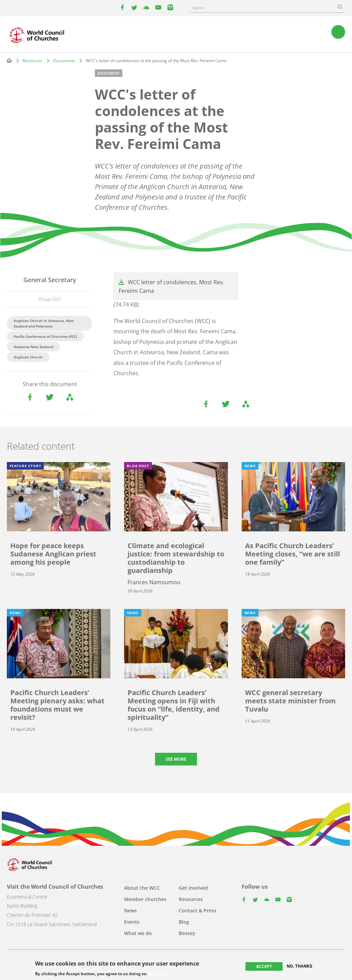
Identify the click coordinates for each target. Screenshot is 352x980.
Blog (184, 922)
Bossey (187, 933)
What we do (138, 933)
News (130, 910)
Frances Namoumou (154, 582)
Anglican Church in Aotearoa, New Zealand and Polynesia (44, 323)
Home (9, 60)
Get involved (193, 888)
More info (158, 974)
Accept (264, 966)
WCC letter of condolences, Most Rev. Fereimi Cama (171, 286)
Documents (64, 61)
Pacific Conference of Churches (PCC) (45, 336)
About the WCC (142, 888)
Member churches (145, 899)
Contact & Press (197, 910)
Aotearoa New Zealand (34, 347)
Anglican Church (28, 357)
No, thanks (300, 966)
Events (132, 922)
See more (176, 759)
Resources (32, 61)
